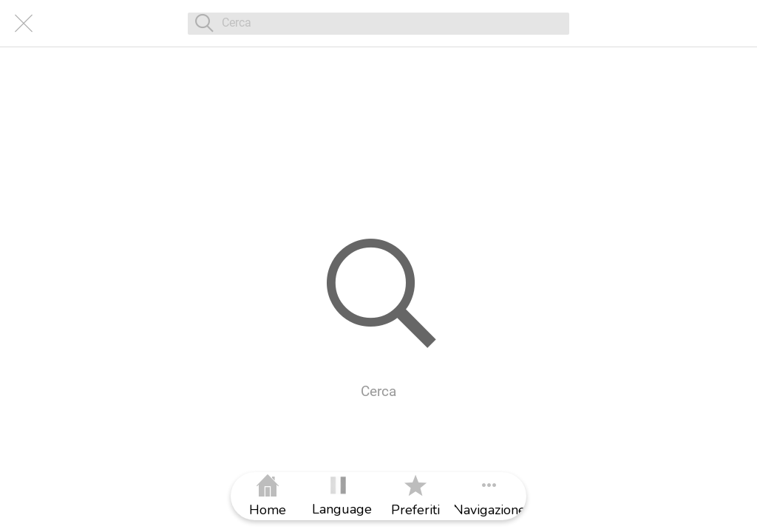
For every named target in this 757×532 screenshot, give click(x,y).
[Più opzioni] (489, 496)
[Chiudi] (24, 24)
